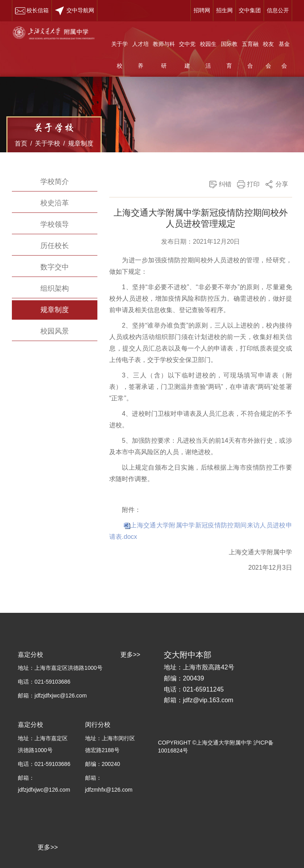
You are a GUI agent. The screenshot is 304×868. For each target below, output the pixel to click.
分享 (282, 184)
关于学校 (47, 143)
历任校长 (55, 246)
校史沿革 (55, 203)
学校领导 (55, 224)
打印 (253, 184)
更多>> (48, 847)
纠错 (225, 184)
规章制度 (81, 143)
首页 (21, 143)
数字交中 (55, 267)
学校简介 (55, 182)
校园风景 (55, 331)
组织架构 (55, 288)
